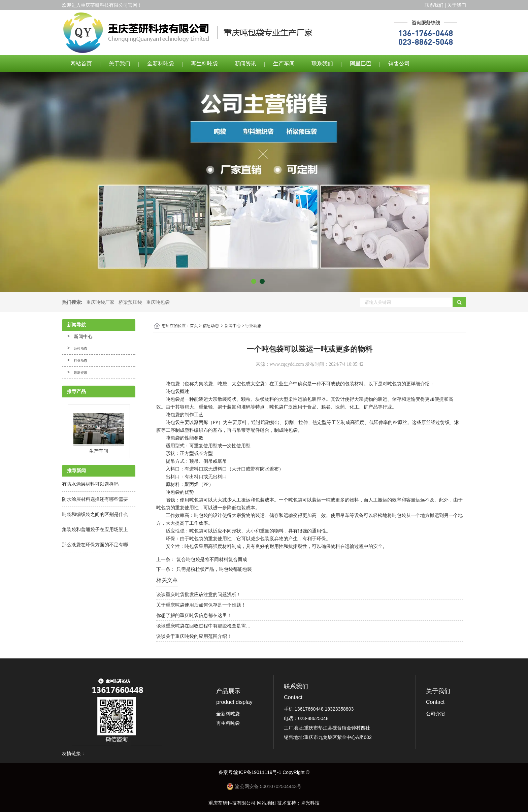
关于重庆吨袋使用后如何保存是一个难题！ (201, 605)
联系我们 (434, 5)
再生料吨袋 (204, 63)
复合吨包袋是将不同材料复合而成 (211, 559)
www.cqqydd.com (287, 364)
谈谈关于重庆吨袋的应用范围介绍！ (194, 636)
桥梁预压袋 (130, 302)
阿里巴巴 (361, 63)
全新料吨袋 (161, 63)
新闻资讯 (245, 63)
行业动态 (80, 361)
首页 (194, 326)
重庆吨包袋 (158, 302)
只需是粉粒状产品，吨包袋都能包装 (213, 569)
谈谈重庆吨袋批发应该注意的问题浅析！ (199, 594)
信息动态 (211, 326)
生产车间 (284, 63)
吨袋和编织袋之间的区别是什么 (95, 514)
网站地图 (266, 803)
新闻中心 (83, 336)
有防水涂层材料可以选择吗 (90, 484)
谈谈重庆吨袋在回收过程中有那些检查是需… (203, 626)
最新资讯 (80, 373)
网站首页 (81, 63)
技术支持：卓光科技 (298, 803)
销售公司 (399, 63)
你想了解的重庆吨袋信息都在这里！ (194, 615)
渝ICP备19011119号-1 (258, 772)
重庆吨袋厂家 (100, 302)
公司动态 (80, 348)
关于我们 (457, 5)
